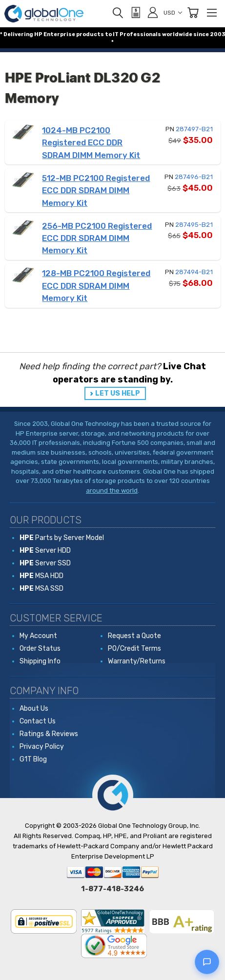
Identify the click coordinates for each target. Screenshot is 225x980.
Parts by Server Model (62, 538)
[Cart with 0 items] (193, 13)
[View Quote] (135, 13)
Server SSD (45, 563)
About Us (34, 709)
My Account (38, 636)
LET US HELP (118, 393)
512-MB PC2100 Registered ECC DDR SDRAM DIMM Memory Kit (96, 190)
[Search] (118, 13)
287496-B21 (194, 177)
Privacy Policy (42, 747)
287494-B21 (194, 272)
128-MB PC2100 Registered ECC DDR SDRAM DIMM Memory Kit (96, 286)
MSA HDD (41, 576)
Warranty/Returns (137, 661)
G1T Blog (33, 759)
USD (173, 13)
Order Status (40, 649)
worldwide (177, 34)
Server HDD (45, 550)
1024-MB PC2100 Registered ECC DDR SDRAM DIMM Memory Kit (91, 143)
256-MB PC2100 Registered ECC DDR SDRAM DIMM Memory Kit (97, 238)
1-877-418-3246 (112, 889)
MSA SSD (41, 589)
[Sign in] (153, 12)
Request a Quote (134, 636)
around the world (112, 490)
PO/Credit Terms (134, 649)
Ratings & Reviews (49, 734)
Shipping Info (40, 661)
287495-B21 (194, 225)
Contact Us (38, 721)
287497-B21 (194, 129)
